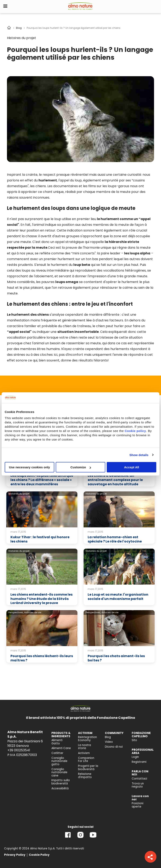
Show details (139, 455)
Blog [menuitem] (108, 737)
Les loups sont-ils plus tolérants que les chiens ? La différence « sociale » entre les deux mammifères (42, 480)
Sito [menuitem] (134, 740)
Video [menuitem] (109, 742)
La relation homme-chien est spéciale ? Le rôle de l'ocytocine (115, 539)
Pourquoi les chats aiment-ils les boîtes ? (116, 658)
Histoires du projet (22, 38)
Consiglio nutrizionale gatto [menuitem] (59, 761)
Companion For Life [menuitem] (86, 760)
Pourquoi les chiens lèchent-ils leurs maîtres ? (42, 658)
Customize (81, 467)
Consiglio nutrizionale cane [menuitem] (59, 772)
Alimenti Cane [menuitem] (61, 748)
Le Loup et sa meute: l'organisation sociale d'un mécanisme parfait (118, 597)
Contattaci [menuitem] (139, 779)
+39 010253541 (19, 750)
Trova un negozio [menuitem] (138, 785)
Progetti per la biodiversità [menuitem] (88, 768)
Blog (19, 28)
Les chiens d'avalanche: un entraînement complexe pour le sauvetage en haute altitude (115, 480)
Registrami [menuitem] (139, 762)
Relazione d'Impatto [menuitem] (85, 776)
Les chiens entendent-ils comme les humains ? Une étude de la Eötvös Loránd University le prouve (41, 599)
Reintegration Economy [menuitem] (87, 739)
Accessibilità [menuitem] (60, 788)
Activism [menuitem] (84, 753)
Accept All (132, 467)
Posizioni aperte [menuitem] (138, 805)
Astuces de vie (33, 612)
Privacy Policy (15, 855)
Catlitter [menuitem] (57, 753)
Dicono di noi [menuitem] (114, 747)
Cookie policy (135, 431)
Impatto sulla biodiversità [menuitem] (61, 782)
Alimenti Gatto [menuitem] (57, 742)
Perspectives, (16, 612)
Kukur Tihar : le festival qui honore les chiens (40, 539)
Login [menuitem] (135, 757)
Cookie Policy (39, 855)
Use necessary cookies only (29, 467)
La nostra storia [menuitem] (84, 747)
